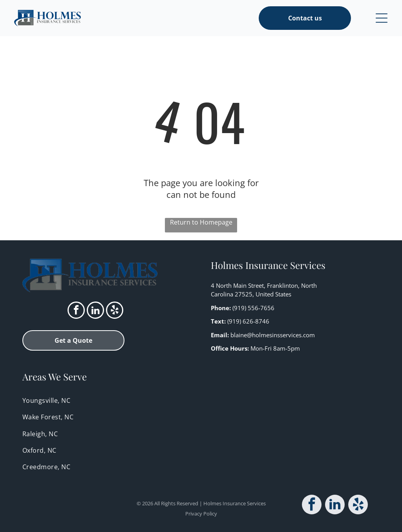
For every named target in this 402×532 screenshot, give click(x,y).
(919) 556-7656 (253, 308)
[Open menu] (382, 18)
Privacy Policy (201, 514)
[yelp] (115, 311)
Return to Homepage (201, 222)
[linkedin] (95, 311)
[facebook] (76, 311)
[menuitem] (201, 400)
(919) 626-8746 (248, 321)
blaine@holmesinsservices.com (273, 335)
